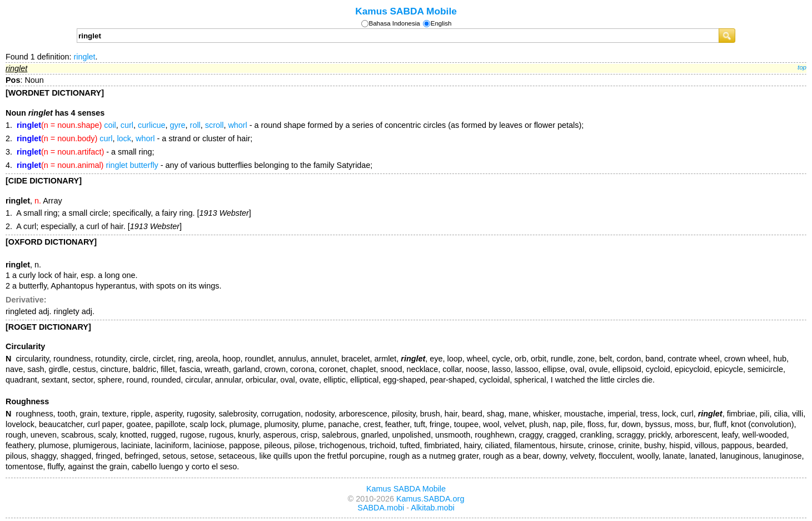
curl (127, 125)
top (802, 67)
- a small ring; (86, 152)
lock (124, 138)
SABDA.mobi (381, 508)
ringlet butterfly (132, 165)
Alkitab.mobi (432, 508)
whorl (237, 125)
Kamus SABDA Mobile (406, 11)
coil (110, 125)
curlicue (152, 125)
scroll (215, 125)
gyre (178, 125)
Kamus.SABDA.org (430, 499)
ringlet (84, 57)
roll (195, 125)
